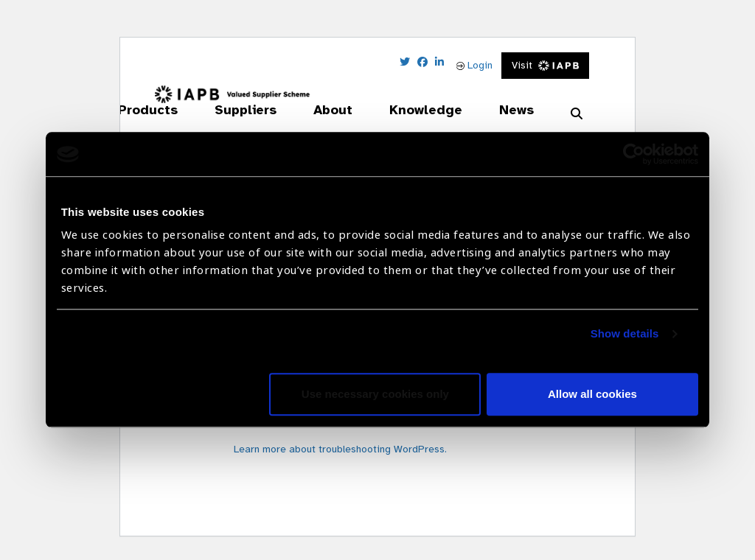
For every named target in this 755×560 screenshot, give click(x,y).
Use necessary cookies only (375, 395)
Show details (625, 334)
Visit (545, 65)
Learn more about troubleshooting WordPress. (340, 449)
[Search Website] (577, 114)
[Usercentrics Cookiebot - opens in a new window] (634, 154)
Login (474, 65)
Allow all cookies (592, 395)
